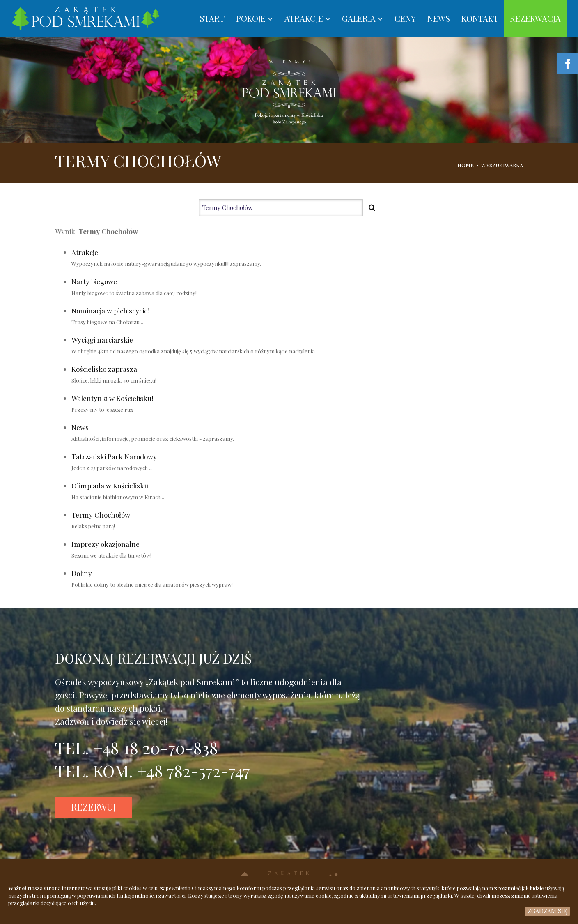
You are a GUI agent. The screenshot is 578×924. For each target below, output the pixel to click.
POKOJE (255, 18)
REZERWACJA (535, 18)
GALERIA (362, 18)
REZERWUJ (94, 807)
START (212, 18)
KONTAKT (480, 18)
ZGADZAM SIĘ (547, 911)
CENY (405, 18)
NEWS (439, 18)
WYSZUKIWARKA (502, 165)
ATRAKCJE (307, 18)
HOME (466, 165)
